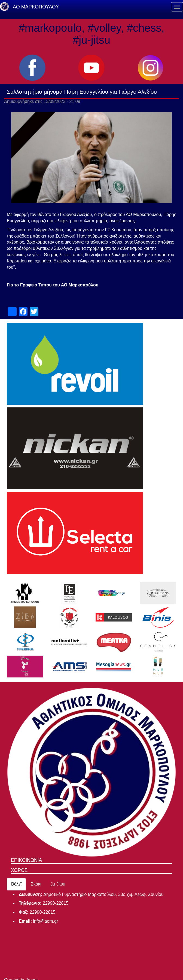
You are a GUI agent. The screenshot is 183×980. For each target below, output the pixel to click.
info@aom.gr (45, 921)
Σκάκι (36, 884)
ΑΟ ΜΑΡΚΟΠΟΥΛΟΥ (36, 7)
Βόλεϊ (16, 884)
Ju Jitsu (58, 884)
